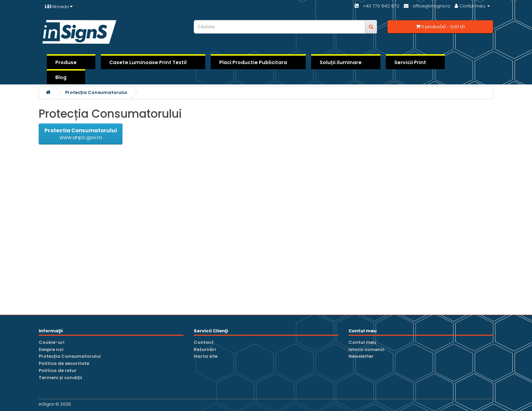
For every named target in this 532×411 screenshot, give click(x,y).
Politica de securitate (64, 363)
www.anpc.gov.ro (81, 134)
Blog (61, 77)
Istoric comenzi (366, 349)
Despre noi (51, 349)
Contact (204, 342)
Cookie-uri (52, 342)
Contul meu (362, 342)
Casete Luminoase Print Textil (148, 62)
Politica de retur (58, 370)
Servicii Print (410, 62)
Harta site (206, 356)
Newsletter (361, 356)
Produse (66, 62)
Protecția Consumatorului (96, 92)
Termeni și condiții (60, 378)
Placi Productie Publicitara (253, 62)
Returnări (205, 349)
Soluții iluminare (341, 62)
